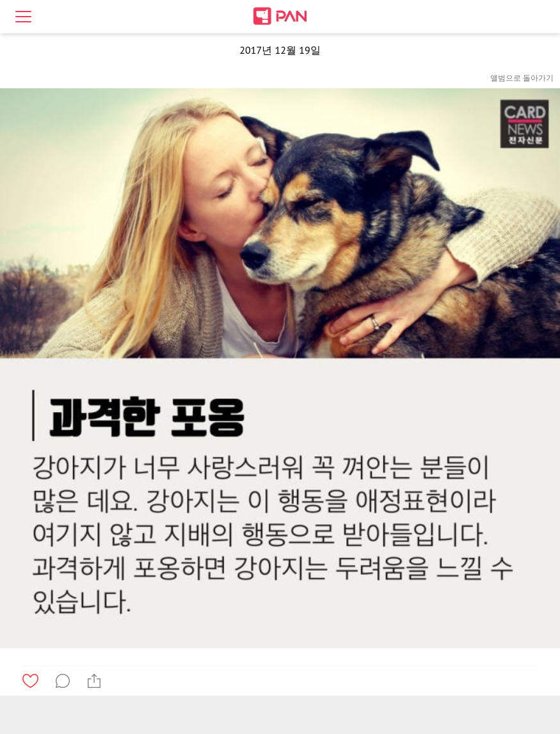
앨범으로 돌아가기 (522, 78)
